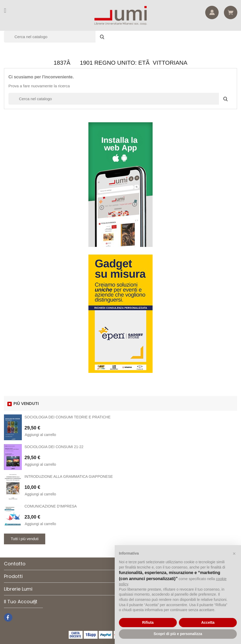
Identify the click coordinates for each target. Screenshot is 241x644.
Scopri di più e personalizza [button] (178, 634)
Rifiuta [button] (148, 622)
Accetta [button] (208, 622)
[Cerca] (57, 37)
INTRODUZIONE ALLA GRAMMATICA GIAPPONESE (69, 476)
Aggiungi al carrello (40, 435)
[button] (234, 554)
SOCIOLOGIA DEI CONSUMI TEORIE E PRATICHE (67, 417)
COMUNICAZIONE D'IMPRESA (51, 506)
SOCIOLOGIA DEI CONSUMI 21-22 (54, 447)
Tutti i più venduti (25, 539)
